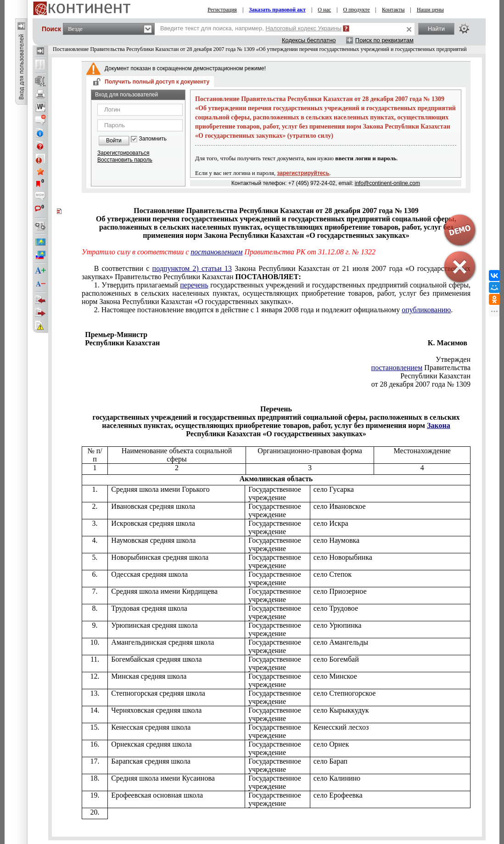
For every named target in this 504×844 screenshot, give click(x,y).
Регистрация (222, 10)
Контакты (393, 10)
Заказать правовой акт (277, 10)
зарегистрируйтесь (303, 173)
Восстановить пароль (125, 160)
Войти (114, 141)
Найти (436, 29)
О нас (324, 10)
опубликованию (426, 310)
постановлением (216, 252)
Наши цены (430, 10)
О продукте (357, 10)
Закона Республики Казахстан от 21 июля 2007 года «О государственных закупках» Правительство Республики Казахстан (276, 273)
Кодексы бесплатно (309, 40)
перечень (194, 285)
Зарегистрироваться (123, 153)
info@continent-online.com (387, 183)
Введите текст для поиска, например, (251, 28)
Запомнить (153, 139)
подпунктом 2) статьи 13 (192, 268)
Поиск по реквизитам (384, 40)
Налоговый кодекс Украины (304, 28)
